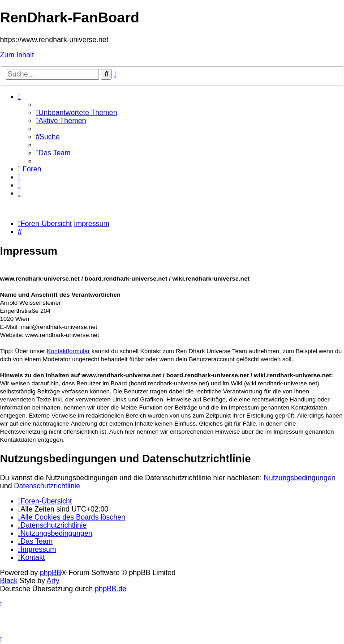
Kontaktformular (69, 351)
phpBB (51, 573)
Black (9, 581)
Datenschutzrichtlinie (47, 486)
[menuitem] (77, 113)
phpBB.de (111, 589)
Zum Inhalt (17, 55)
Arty (53, 581)
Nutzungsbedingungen (300, 478)
